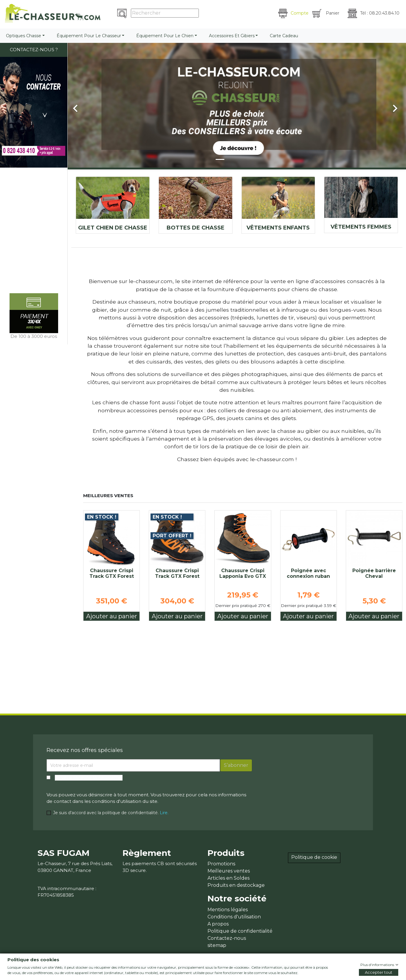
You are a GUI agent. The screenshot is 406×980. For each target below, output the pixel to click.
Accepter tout (379, 972)
